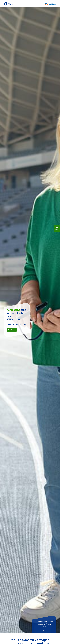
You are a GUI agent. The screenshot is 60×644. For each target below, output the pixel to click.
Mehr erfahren (12, 330)
